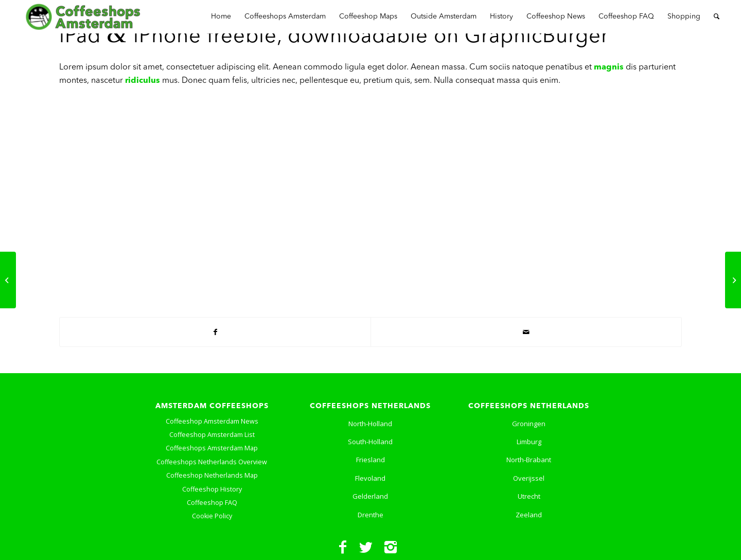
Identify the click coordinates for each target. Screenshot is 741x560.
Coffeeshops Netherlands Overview (212, 462)
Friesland (370, 460)
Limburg (529, 442)
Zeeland (529, 515)
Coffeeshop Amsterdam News (212, 421)
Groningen (529, 424)
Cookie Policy (212, 516)
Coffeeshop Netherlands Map (212, 475)
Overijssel (529, 478)
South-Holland (370, 442)
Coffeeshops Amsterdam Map (212, 448)
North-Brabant (529, 460)
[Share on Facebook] (215, 332)
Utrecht (529, 496)
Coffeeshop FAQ (212, 503)
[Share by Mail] (526, 332)
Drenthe (370, 515)
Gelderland (370, 496)
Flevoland (370, 478)
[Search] (717, 17)
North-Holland (370, 424)
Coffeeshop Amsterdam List (212, 435)
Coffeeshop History (212, 489)
